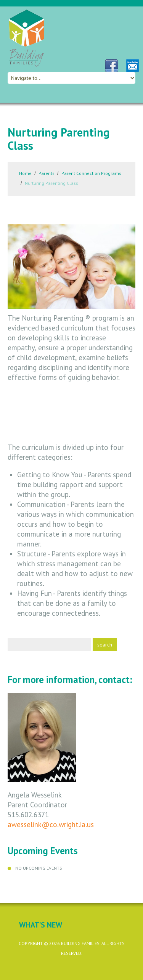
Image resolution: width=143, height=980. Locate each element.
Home (25, 173)
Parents (47, 173)
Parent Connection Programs (91, 173)
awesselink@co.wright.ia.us (51, 824)
